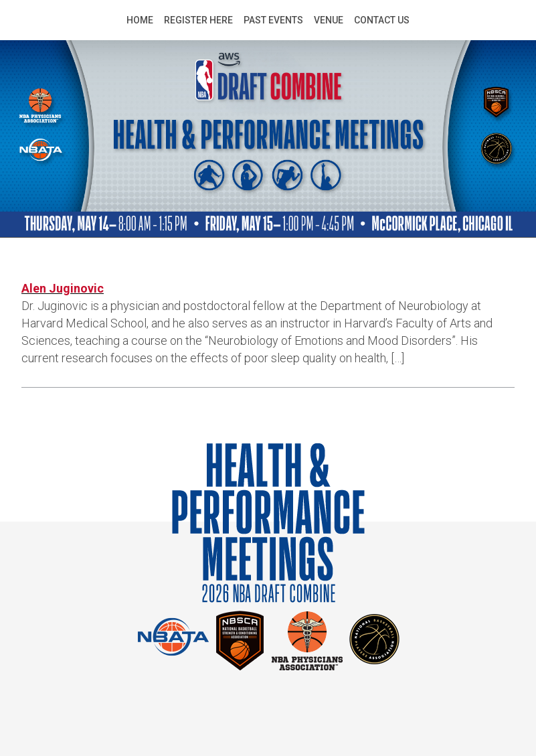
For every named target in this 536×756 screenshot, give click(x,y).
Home (140, 20)
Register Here (198, 20)
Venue (329, 20)
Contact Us (382, 20)
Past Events (273, 20)
